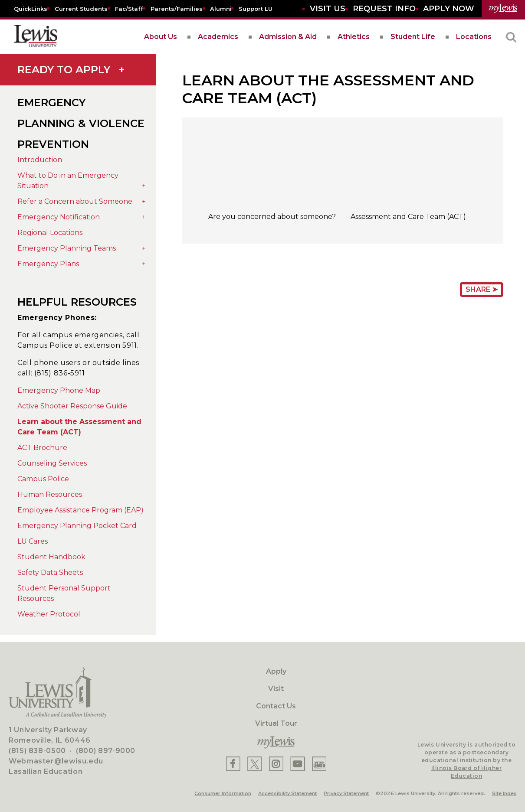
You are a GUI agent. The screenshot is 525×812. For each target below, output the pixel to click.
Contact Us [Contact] (276, 706)
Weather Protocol (49, 614)
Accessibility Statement (287, 793)
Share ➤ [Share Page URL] (482, 289)
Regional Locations (50, 233)
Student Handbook (51, 557)
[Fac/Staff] (129, 8)
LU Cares (33, 541)
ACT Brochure (42, 448)
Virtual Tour (276, 723)
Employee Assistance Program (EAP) (80, 510)
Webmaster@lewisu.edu (56, 761)
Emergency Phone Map (59, 390)
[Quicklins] (31, 8)
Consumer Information (223, 793)
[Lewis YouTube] (298, 764)
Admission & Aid (288, 37)
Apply (276, 671)
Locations (474, 37)
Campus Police (43, 479)
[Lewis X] (255, 764)
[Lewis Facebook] (233, 764)
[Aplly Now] (449, 9)
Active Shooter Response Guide (72, 406)
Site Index (504, 793)
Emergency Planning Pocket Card (77, 526)
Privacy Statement (346, 793)
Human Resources (50, 494)
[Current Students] (81, 8)
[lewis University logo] (36, 37)
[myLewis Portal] (503, 9)
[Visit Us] (328, 9)
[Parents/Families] (177, 8)
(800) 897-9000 (106, 751)
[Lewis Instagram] (276, 764)
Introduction (40, 160)
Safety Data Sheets (50, 572)
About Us (161, 37)
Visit (276, 689)
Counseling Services (52, 463)
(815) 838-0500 (37, 751)
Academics (218, 37)
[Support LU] (256, 8)
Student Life (413, 37)
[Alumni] (221, 8)
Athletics (354, 37)
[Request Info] (384, 9)
